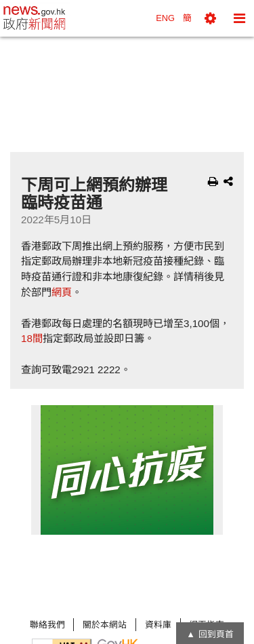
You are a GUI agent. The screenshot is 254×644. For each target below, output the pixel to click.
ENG (165, 18)
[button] (210, 18)
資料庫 (158, 625)
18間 (32, 338)
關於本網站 (105, 625)
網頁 (62, 292)
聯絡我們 (47, 625)
